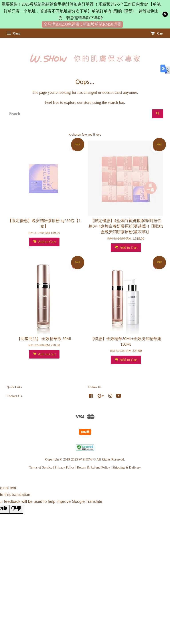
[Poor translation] (16, 509)
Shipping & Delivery (127, 467)
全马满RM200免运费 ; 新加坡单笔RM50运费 (82, 24)
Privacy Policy (65, 467)
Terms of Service (41, 467)
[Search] (79, 114)
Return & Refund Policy (94, 467)
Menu (14, 34)
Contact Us (14, 396)
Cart (157, 34)
